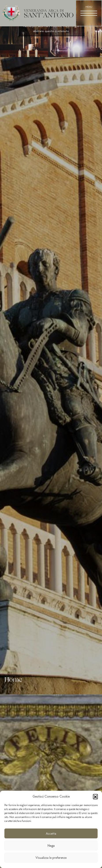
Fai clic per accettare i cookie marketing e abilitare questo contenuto (51, 28)
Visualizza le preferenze (51, 858)
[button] (95, 796)
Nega (51, 846)
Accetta (51, 834)
